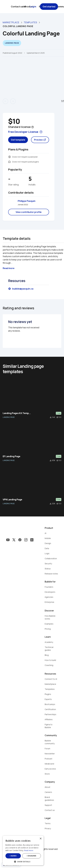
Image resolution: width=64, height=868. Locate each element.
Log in (33, 7)
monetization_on (10, 157)
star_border (57, 417)
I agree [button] (13, 856)
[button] (23, 861)
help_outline (33, 127)
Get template (18, 140)
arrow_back (5, 101)
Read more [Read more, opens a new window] (29, 850)
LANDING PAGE (9, 417)
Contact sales (19, 7)
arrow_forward (13, 101)
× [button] (41, 839)
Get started (49, 7)
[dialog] (23, 851)
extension (10, 162)
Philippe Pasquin (27, 201)
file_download (51, 417)
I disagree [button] (32, 856)
